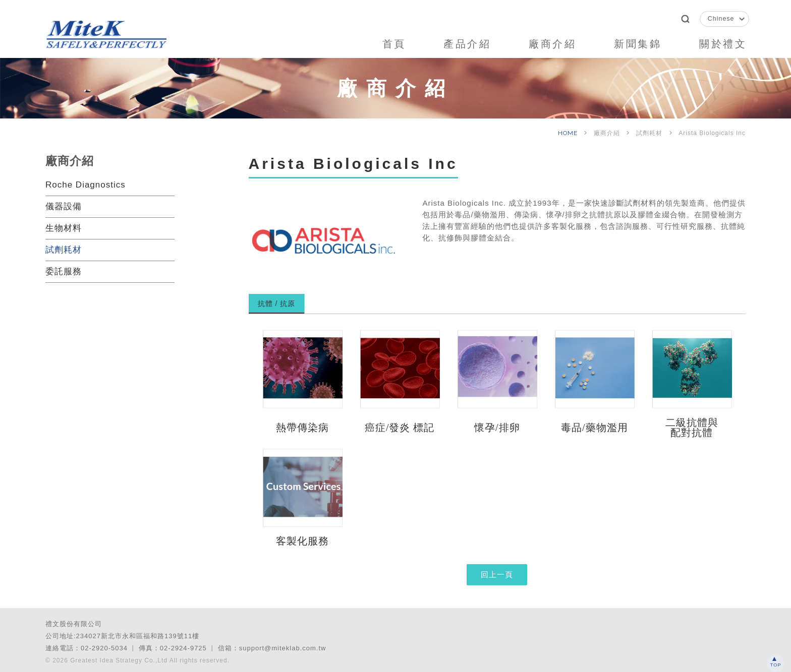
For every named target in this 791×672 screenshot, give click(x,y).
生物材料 (64, 227)
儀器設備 (64, 205)
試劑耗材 (64, 248)
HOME (569, 132)
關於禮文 (721, 43)
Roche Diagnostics (86, 183)
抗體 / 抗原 (277, 302)
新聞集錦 (633, 43)
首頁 (378, 43)
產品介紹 (455, 43)
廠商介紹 (544, 43)
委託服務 (64, 270)
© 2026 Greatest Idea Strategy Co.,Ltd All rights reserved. (137, 659)
